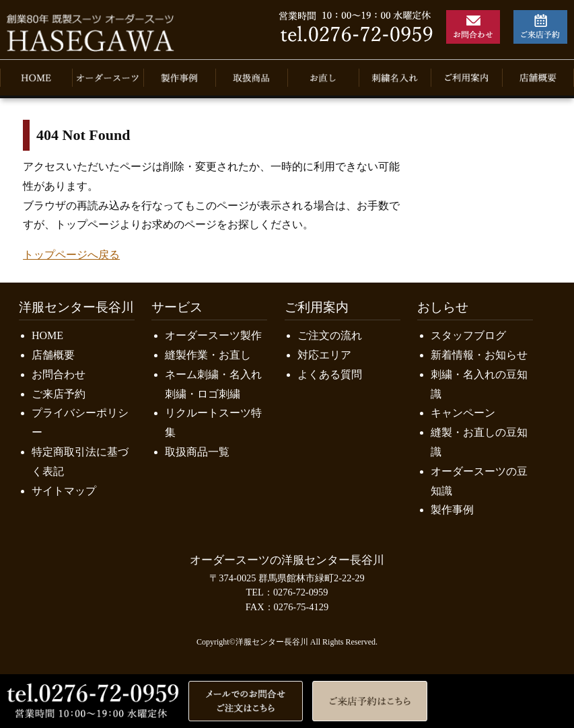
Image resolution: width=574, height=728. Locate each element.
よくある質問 (330, 374)
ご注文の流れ (330, 335)
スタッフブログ (468, 335)
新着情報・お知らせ (479, 355)
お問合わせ (59, 374)
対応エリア (324, 355)
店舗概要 (53, 355)
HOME (47, 335)
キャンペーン (463, 413)
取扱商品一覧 (197, 452)
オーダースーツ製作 (213, 335)
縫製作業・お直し (208, 355)
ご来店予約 (59, 394)
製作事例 (452, 510)
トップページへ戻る (71, 255)
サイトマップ (64, 491)
